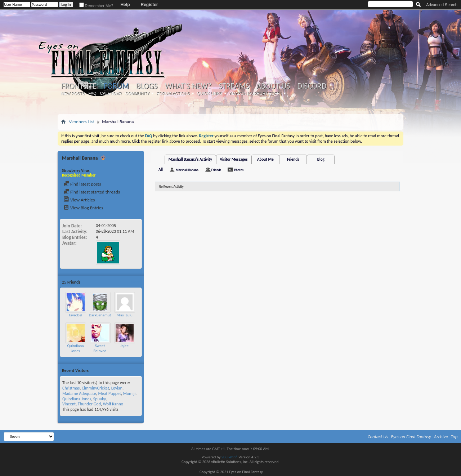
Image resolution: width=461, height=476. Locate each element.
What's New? (188, 86)
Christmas (71, 388)
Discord (312, 86)
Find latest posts (82, 184)
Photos (239, 170)
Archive (441, 437)
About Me (265, 159)
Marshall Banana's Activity (190, 159)
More (135, 282)
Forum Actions (173, 93)
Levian (117, 388)
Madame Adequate (79, 393)
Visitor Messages (234, 159)
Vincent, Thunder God (82, 404)
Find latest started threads (92, 192)
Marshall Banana (187, 170)
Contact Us (378, 437)
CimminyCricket (95, 388)
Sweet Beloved (100, 348)
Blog (321, 159)
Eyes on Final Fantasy (411, 437)
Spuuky (99, 399)
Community (137, 93)
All (161, 170)
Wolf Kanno (113, 404)
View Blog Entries (83, 208)
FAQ (93, 93)
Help (125, 5)
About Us (273, 86)
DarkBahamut (100, 315)
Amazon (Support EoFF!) (256, 93)
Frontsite (79, 86)
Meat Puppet (109, 393)
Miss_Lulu (124, 315)
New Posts (73, 93)
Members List (81, 122)
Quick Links (210, 93)
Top (454, 437)
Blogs (147, 86)
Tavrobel (76, 315)
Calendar (111, 93)
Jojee (124, 346)
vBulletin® (230, 457)
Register (149, 5)
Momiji (129, 393)
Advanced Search (442, 5)
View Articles (79, 200)
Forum (116, 86)
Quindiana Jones (75, 348)
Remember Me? (96, 6)
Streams (234, 86)
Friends (293, 159)
